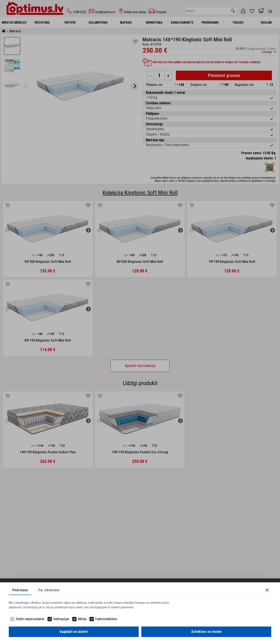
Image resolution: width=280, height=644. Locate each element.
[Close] (267, 590)
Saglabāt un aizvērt (74, 632)
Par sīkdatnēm (49, 590)
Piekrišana (20, 590)
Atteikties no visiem (206, 632)
